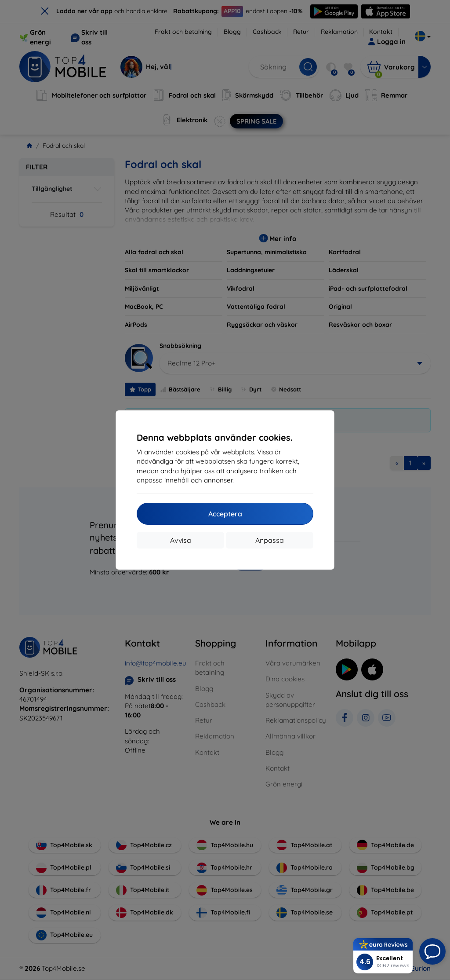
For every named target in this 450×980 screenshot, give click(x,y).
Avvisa (181, 540)
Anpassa (270, 540)
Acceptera (225, 514)
